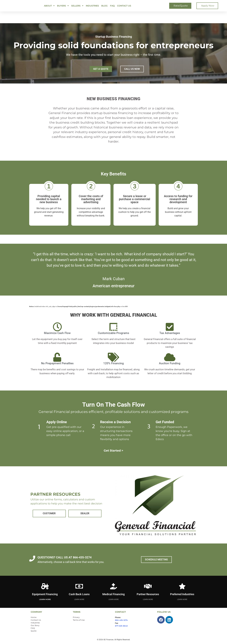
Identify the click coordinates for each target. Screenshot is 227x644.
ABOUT (49, 6)
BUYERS (63, 6)
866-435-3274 (121, 620)
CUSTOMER (49, 513)
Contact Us (124, 6)
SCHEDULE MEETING (156, 560)
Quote (34, 631)
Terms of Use (79, 620)
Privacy (76, 617)
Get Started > (114, 451)
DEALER (85, 513)
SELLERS (77, 6)
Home (34, 617)
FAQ (112, 6)
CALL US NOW (132, 69)
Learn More (45, 599)
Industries (92, 6)
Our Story (35, 625)
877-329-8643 (121, 626)
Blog (104, 6)
